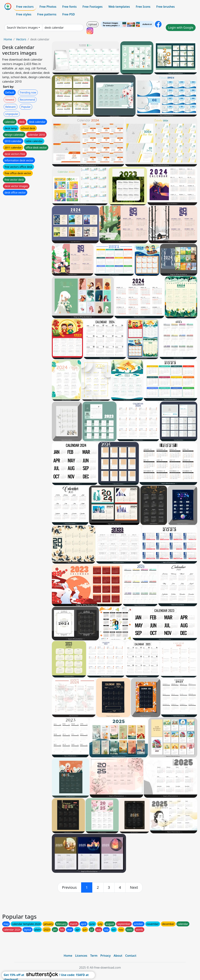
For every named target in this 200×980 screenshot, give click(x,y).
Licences (81, 956)
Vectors (21, 39)
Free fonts (70, 7)
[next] (134, 887)
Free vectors (25, 7)
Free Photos (48, 7)
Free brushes (165, 7)
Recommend (27, 100)
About (118, 956)
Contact (131, 956)
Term (94, 956)
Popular (26, 107)
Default (10, 92)
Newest (10, 100)
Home (8, 39)
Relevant (11, 107)
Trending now (28, 92)
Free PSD (68, 14)
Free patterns (47, 14)
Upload (93, 24)
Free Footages (92, 7)
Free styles (24, 14)
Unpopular (12, 114)
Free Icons (143, 7)
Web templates (119, 7)
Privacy (105, 956)
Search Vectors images (22, 28)
